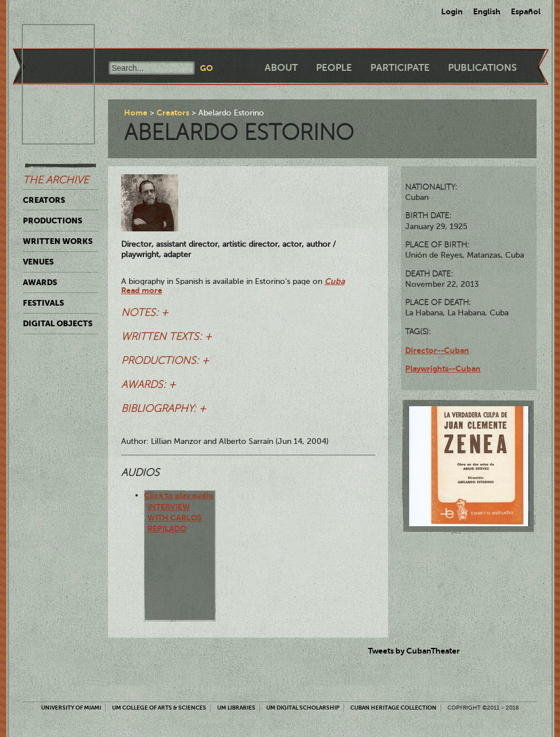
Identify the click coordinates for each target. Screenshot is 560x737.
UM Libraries (236, 708)
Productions (53, 221)
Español (526, 11)
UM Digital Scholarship (303, 708)
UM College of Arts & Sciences (159, 708)
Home (136, 113)
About (281, 68)
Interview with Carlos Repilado (175, 518)
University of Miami (71, 708)
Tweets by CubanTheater (414, 651)
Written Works (58, 241)
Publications (482, 68)
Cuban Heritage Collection (393, 708)
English (487, 11)
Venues (38, 262)
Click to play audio (179, 495)
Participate (400, 68)
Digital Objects (58, 323)
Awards (40, 282)
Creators (44, 200)
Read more (142, 290)
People (334, 68)
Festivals (43, 303)
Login (452, 11)
